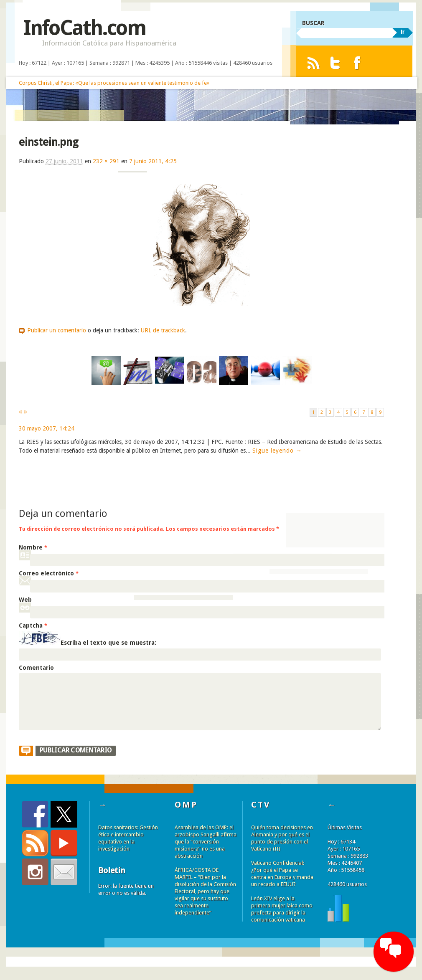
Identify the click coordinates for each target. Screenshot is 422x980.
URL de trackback (163, 330)
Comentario (36, 668)
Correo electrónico (49, 573)
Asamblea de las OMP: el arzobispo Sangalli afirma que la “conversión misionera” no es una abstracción (206, 842)
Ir (403, 32)
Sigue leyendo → (277, 451)
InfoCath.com (84, 28)
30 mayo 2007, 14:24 (47, 428)
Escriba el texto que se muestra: (108, 643)
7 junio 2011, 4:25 (153, 161)
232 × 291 (106, 161)
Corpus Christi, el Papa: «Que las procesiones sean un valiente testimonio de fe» (114, 83)
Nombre (33, 547)
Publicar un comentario (57, 330)
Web (25, 600)
